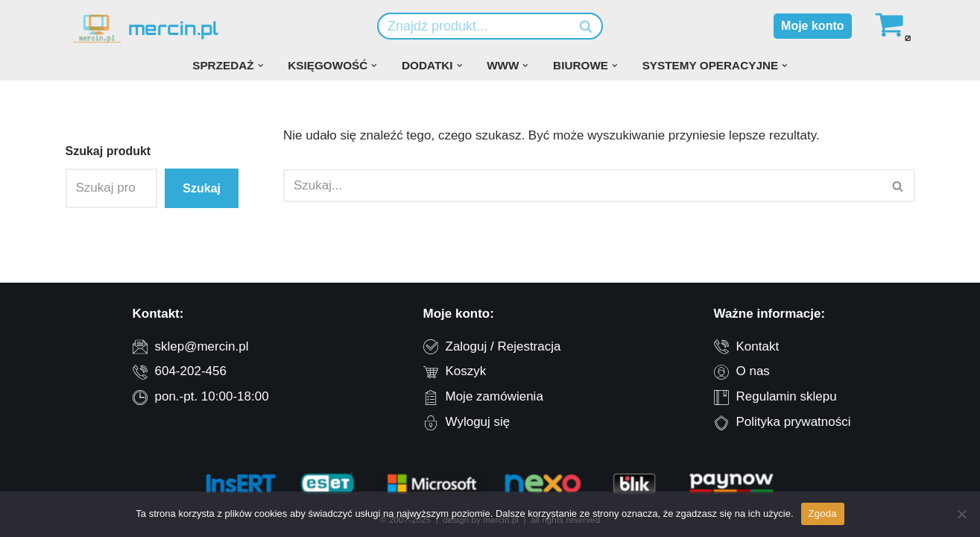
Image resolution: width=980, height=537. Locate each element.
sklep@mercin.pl (202, 346)
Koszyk (466, 371)
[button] (261, 66)
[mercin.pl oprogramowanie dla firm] (146, 29)
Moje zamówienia (494, 396)
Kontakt (758, 346)
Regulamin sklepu (787, 396)
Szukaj (202, 188)
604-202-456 (191, 371)
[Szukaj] (473, 26)
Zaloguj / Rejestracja (503, 346)
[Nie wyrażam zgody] (961, 514)
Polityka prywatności (794, 422)
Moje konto (812, 26)
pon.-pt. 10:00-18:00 (212, 396)
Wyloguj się (478, 422)
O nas (753, 371)
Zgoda (823, 514)
